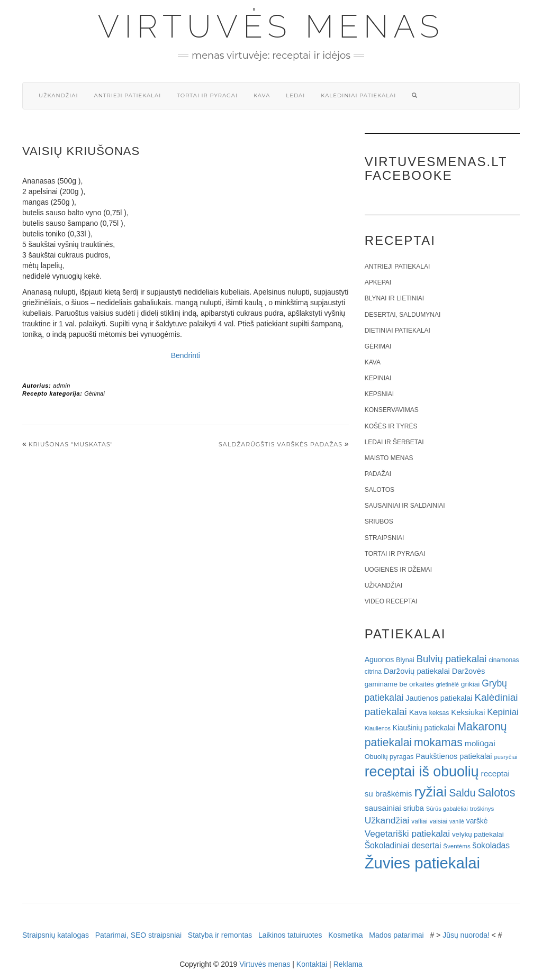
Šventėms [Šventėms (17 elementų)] (457, 846)
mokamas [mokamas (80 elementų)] (438, 742)
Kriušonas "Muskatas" (71, 444)
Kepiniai (378, 378)
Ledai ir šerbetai (394, 442)
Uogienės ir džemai (398, 570)
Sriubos (379, 521)
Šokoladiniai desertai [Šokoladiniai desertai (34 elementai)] (403, 845)
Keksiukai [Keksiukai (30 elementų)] (468, 712)
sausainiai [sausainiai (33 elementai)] (383, 808)
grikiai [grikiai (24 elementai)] (471, 684)
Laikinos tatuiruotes (290, 935)
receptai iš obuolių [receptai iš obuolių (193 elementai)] (422, 772)
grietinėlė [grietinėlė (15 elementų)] (448, 684)
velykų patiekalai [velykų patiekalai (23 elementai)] (478, 834)
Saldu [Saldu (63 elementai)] (462, 793)
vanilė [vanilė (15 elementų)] (457, 821)
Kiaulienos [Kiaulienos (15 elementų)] (378, 728)
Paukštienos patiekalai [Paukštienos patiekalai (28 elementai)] (454, 756)
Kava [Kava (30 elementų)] (418, 712)
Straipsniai (385, 538)
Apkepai (378, 282)
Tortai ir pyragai (207, 95)
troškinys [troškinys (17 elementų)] (482, 809)
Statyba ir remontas (220, 935)
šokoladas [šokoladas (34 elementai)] (491, 845)
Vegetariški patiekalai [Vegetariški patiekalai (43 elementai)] (407, 834)
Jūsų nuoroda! (466, 935)
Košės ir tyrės (391, 426)
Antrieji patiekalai (127, 95)
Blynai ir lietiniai (394, 298)
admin (62, 386)
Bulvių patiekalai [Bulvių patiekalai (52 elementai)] (452, 659)
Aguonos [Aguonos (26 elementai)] (380, 660)
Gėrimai (94, 393)
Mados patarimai (396, 935)
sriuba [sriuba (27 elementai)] (414, 808)
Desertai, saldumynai (403, 315)
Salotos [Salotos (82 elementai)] (496, 793)
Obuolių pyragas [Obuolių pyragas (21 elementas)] (389, 757)
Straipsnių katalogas (56, 935)
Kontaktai (312, 964)
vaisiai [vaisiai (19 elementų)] (438, 821)
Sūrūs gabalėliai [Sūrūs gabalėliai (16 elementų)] (447, 809)
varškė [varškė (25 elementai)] (477, 821)
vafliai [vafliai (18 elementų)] (419, 821)
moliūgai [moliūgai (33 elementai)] (480, 743)
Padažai (378, 474)
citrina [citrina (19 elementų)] (373, 672)
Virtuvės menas (271, 26)
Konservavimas (392, 410)
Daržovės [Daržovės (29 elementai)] (469, 671)
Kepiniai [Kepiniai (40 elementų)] (503, 712)
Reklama (348, 964)
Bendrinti (186, 355)
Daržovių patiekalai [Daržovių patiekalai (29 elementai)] (417, 671)
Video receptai (391, 601)
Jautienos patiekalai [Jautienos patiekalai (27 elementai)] (439, 698)
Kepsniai (379, 394)
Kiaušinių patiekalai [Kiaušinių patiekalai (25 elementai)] (424, 728)
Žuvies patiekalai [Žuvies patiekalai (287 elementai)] (422, 863)
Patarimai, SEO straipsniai (138, 935)
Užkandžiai (58, 95)
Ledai (295, 95)
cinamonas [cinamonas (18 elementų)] (504, 660)
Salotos (380, 490)
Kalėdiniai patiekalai (358, 95)
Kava (262, 95)
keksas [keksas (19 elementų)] (439, 713)
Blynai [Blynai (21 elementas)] (405, 660)
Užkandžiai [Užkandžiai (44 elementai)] (387, 820)
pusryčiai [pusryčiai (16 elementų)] (505, 757)
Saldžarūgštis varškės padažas (281, 444)
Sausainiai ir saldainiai (405, 506)
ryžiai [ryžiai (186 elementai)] (430, 792)
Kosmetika (345, 935)
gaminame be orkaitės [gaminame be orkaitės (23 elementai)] (399, 684)
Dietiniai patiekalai (398, 331)
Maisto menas (389, 458)
